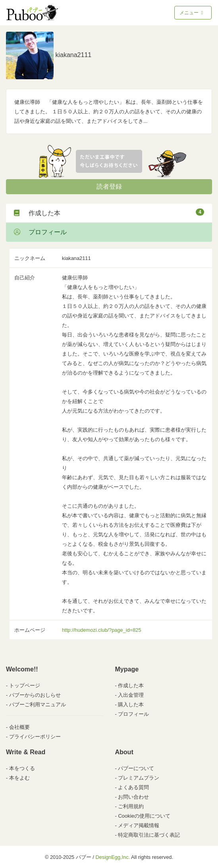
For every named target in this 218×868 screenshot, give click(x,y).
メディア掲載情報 (139, 825)
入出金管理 (131, 695)
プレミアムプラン (139, 778)
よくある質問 (133, 787)
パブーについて (136, 768)
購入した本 (131, 705)
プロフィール (40, 232)
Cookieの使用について (144, 816)
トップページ (25, 685)
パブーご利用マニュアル (38, 705)
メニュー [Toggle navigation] (192, 13)
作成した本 (109, 212)
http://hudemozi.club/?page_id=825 (102, 630)
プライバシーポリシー (35, 737)
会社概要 (19, 727)
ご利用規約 (131, 806)
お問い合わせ (133, 797)
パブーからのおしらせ (35, 695)
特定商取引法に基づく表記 (149, 835)
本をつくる (22, 768)
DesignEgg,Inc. (113, 857)
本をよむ (19, 778)
